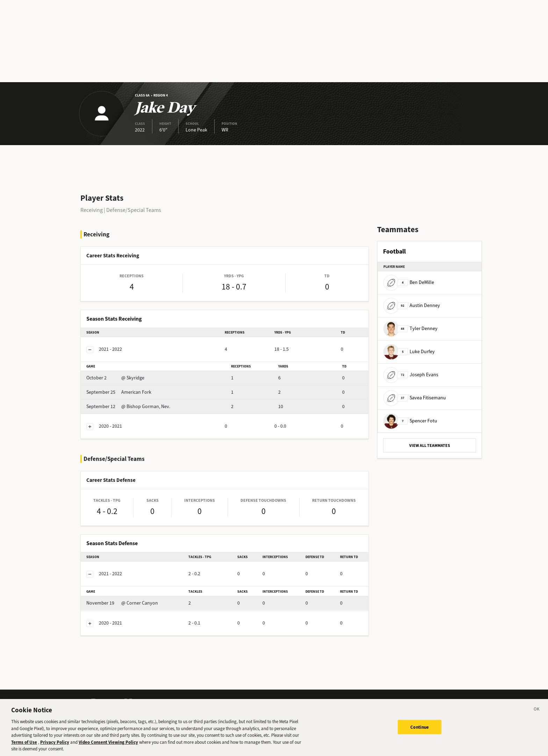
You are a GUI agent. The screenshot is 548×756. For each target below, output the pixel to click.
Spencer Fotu (410, 421)
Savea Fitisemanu (415, 398)
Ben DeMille (409, 282)
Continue (420, 730)
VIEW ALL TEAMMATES (430, 445)
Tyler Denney (410, 329)
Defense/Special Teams (134, 210)
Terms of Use (24, 745)
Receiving (92, 210)
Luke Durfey (409, 352)
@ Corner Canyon (122, 603)
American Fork (119, 392)
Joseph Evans (411, 375)
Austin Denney (412, 305)
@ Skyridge (115, 378)
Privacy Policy (55, 745)
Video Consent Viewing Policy (108, 745)
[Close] (537, 713)
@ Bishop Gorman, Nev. (128, 406)
